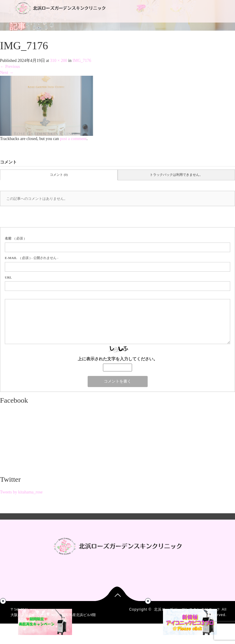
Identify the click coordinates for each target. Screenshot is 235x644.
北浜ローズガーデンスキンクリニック (187, 609)
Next (7, 73)
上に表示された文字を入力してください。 (118, 359)
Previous (10, 67)
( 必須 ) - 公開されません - (32, 258)
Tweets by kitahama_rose (21, 492)
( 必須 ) (15, 238)
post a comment (73, 139)
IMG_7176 (82, 61)
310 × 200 (59, 61)
